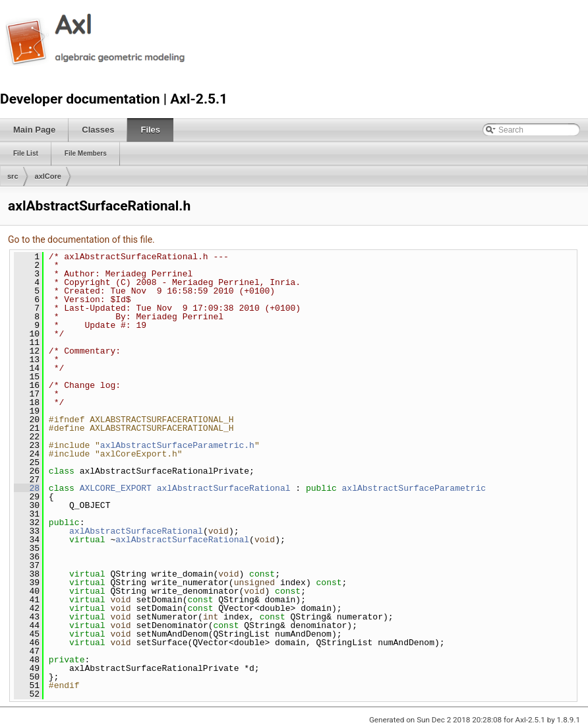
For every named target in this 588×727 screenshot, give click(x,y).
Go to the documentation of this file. (81, 239)
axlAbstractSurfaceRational (224, 488)
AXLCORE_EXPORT (116, 488)
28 (27, 488)
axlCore (48, 176)
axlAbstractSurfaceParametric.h (177, 445)
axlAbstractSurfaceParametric (414, 488)
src (13, 176)
